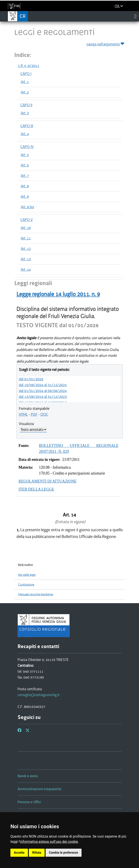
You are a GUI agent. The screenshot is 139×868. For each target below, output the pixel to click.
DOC (44, 414)
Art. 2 (25, 92)
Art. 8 (25, 186)
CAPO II (26, 105)
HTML (23, 414)
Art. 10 (26, 228)
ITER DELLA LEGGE (36, 489)
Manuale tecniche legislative (36, 594)
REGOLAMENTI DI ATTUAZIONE (48, 481)
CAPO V (27, 220)
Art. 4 (25, 134)
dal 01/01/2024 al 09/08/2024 (43, 391)
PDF (34, 414)
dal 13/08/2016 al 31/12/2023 (43, 397)
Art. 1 (25, 82)
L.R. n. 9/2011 (29, 66)
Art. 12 (26, 249)
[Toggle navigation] (135, 16)
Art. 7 (25, 176)
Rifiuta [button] (37, 853)
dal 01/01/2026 (31, 379)
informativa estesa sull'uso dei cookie (49, 842)
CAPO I (26, 74)
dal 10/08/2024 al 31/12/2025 (43, 385)
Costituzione (26, 585)
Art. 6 (25, 165)
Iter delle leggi (27, 575)
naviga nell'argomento (106, 43)
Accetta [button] (19, 853)
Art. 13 (26, 259)
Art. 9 (25, 196)
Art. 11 (26, 238)
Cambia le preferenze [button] (64, 853)
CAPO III (27, 126)
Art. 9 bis (27, 207)
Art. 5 (25, 155)
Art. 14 (26, 269)
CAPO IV (27, 147)
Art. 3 (25, 113)
